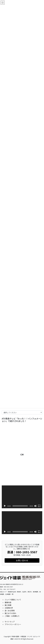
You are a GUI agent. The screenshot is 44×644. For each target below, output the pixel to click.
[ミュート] (35, 506)
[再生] (5, 506)
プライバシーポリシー (13, 624)
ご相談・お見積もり (12, 616)
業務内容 (8, 602)
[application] (22, 497)
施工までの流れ (10, 613)
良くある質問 (10, 611)
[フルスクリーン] (39, 506)
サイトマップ (10, 622)
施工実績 (8, 605)
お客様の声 (9, 608)
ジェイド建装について (13, 600)
